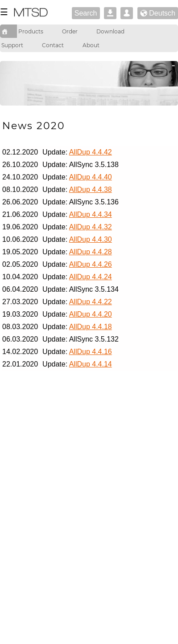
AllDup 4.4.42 (91, 152)
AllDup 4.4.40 (91, 177)
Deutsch (158, 14)
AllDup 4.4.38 (91, 190)
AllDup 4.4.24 (91, 277)
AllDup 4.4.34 (91, 214)
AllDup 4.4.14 (91, 364)
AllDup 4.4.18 (91, 327)
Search (86, 13)
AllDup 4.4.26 (91, 264)
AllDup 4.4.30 (91, 239)
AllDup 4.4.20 (91, 314)
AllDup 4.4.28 (91, 252)
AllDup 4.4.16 (91, 352)
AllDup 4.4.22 (91, 302)
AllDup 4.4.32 (91, 227)
